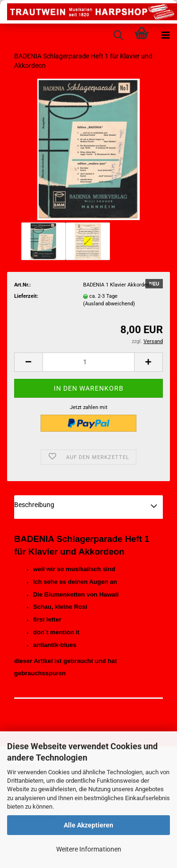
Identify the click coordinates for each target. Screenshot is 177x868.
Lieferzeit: (26, 296)
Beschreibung (34, 505)
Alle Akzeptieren (88, 825)
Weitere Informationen (89, 849)
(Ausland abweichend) (109, 304)
